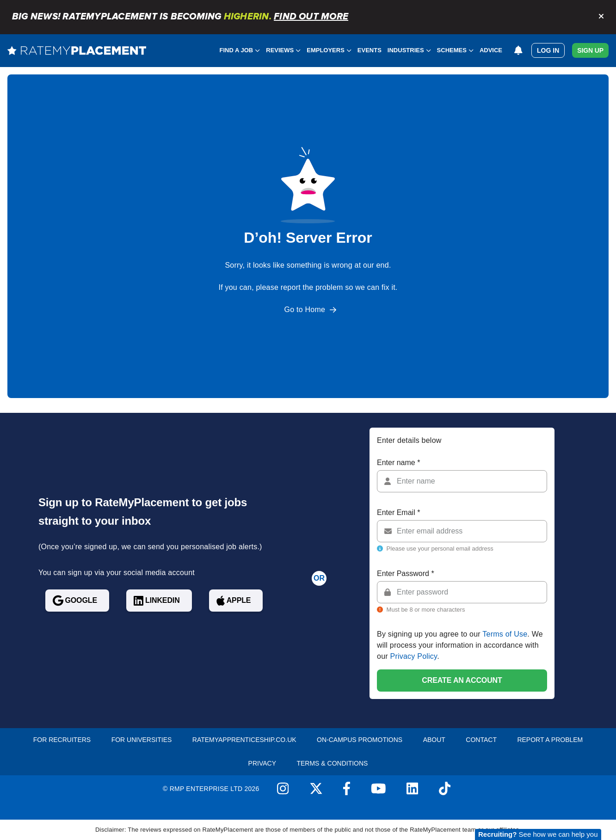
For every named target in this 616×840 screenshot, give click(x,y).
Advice (491, 50)
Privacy (262, 763)
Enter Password (406, 573)
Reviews (283, 50)
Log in (548, 50)
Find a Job (240, 50)
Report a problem (550, 740)
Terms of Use (505, 634)
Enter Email (398, 512)
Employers (329, 50)
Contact (481, 740)
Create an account (462, 680)
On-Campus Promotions (360, 740)
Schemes (455, 50)
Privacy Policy (414, 656)
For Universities (142, 740)
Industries (409, 50)
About (434, 740)
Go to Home (305, 310)
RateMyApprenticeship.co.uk (244, 740)
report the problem (312, 287)
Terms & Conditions (332, 763)
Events (370, 50)
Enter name (398, 463)
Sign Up (590, 50)
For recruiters (62, 740)
